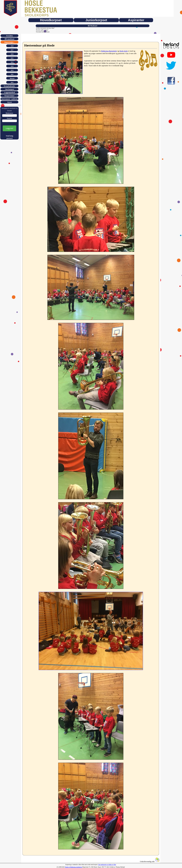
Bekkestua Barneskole (109, 51)
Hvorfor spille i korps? (42, 30)
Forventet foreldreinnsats (43, 32)
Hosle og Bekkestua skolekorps (74, 867)
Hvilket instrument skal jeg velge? (45, 28)
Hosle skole (124, 51)
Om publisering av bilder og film (107, 865)
